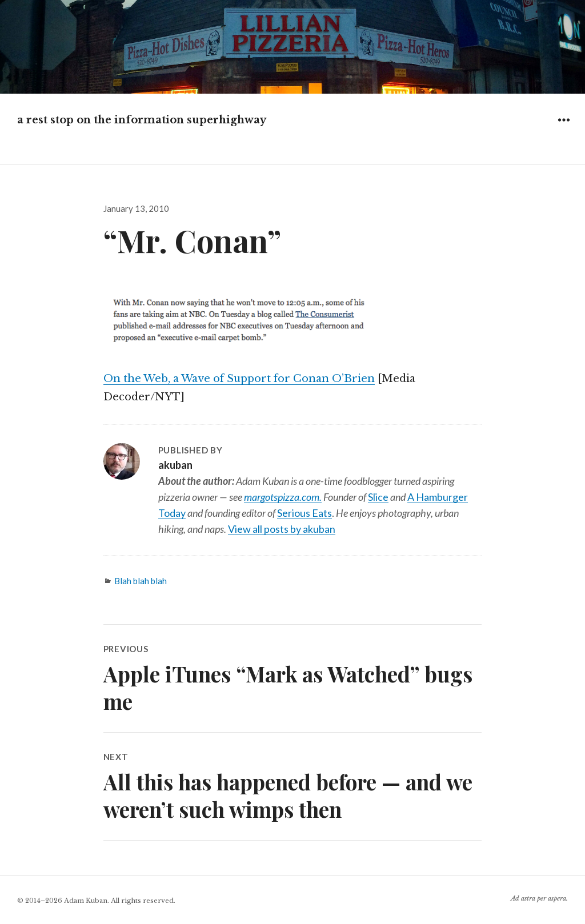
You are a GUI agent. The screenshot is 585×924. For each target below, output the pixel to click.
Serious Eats (304, 513)
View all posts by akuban (282, 529)
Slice (378, 497)
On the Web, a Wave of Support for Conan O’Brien (239, 379)
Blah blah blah (141, 581)
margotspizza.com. (283, 497)
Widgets (564, 128)
